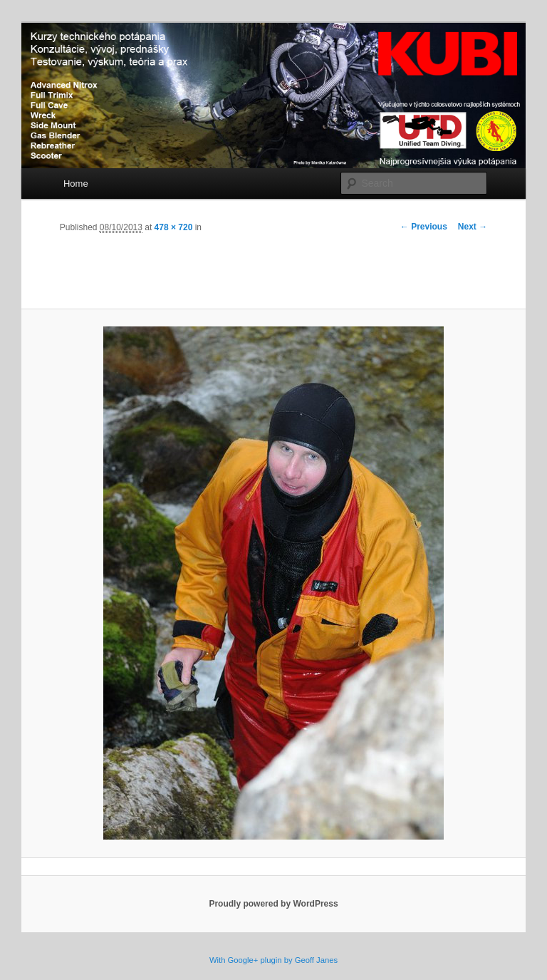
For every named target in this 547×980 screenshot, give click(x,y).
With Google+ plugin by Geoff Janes (273, 960)
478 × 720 (174, 227)
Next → (473, 227)
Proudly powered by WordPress (273, 904)
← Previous (424, 227)
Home (76, 184)
